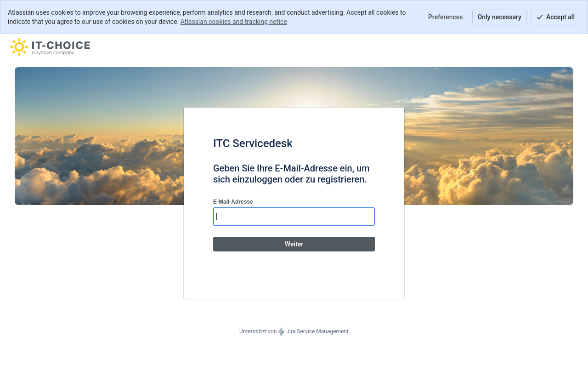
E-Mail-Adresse (233, 202)
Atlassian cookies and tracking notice (234, 22)
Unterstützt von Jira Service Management (294, 332)
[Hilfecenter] (50, 47)
